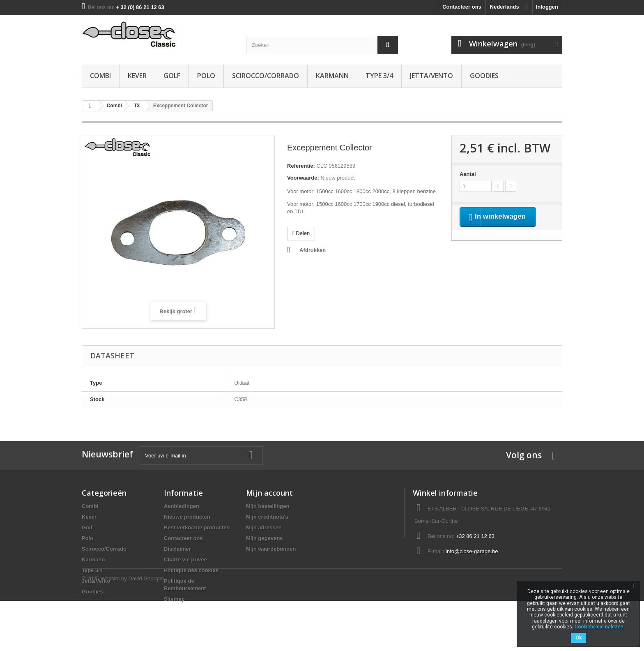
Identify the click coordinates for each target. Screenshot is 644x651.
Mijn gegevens (264, 538)
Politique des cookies (191, 570)
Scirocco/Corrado (266, 76)
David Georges (146, 629)
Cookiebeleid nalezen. (600, 627)
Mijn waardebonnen (271, 549)
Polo (206, 76)
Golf (172, 76)
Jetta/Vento (431, 76)
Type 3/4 (379, 76)
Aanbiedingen (182, 506)
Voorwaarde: (303, 178)
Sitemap (174, 599)
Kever (137, 76)
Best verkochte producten (197, 527)
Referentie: (301, 166)
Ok (578, 638)
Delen (301, 233)
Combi (100, 76)
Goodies (484, 76)
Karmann (332, 76)
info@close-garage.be (472, 551)
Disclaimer (177, 549)
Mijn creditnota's (267, 517)
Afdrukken (313, 250)
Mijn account (269, 493)
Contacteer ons (462, 7)
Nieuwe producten (187, 517)
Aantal (468, 174)
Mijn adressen (264, 527)
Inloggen (547, 7)
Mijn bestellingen (268, 506)
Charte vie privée (185, 560)
